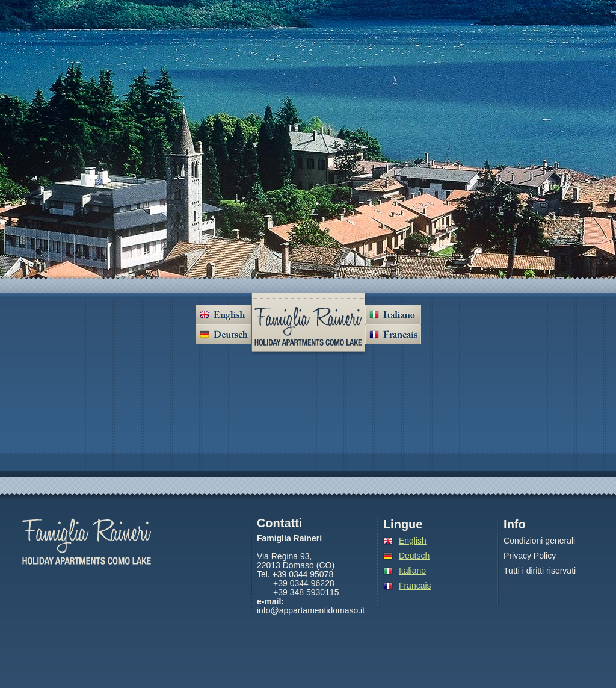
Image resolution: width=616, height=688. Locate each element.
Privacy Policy (530, 556)
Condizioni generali (539, 541)
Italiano (412, 571)
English (413, 541)
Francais (415, 586)
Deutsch (414, 556)
